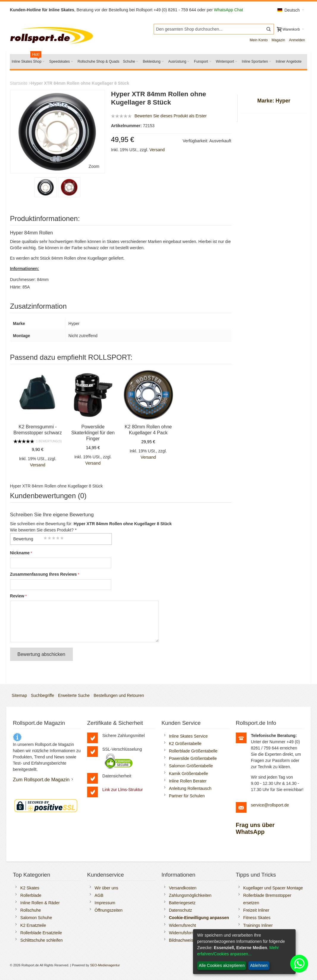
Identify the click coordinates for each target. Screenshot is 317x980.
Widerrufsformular (185, 933)
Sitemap (19, 695)
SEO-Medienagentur (105, 965)
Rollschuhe (30, 910)
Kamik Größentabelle (189, 774)
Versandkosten (183, 888)
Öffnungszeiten (109, 910)
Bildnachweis (181, 940)
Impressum (105, 903)
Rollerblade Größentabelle (193, 751)
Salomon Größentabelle (191, 766)
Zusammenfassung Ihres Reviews (44, 574)
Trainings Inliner (258, 925)
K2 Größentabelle (185, 744)
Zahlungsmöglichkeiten (190, 895)
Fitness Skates (257, 918)
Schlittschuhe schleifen (41, 940)
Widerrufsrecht (182, 925)
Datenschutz (181, 910)
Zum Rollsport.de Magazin (41, 779)
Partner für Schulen (187, 796)
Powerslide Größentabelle (193, 758)
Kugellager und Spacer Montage (273, 888)
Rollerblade (31, 895)
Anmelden (297, 40)
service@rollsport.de (270, 805)
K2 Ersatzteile (33, 925)
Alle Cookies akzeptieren (222, 965)
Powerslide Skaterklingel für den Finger (93, 433)
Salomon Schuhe (36, 918)
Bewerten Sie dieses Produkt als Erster (171, 116)
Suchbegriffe (43, 695)
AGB (99, 895)
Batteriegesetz (182, 903)
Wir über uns (106, 888)
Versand (157, 150)
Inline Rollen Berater (188, 781)
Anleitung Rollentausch (190, 788)
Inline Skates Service (188, 736)
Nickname (20, 553)
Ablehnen (259, 965)
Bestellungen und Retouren (119, 695)
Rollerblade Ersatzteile (41, 933)
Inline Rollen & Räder (40, 903)
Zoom (94, 166)
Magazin (278, 40)
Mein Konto (259, 40)
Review (17, 596)
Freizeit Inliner (256, 910)
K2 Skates (30, 888)
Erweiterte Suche (74, 695)
